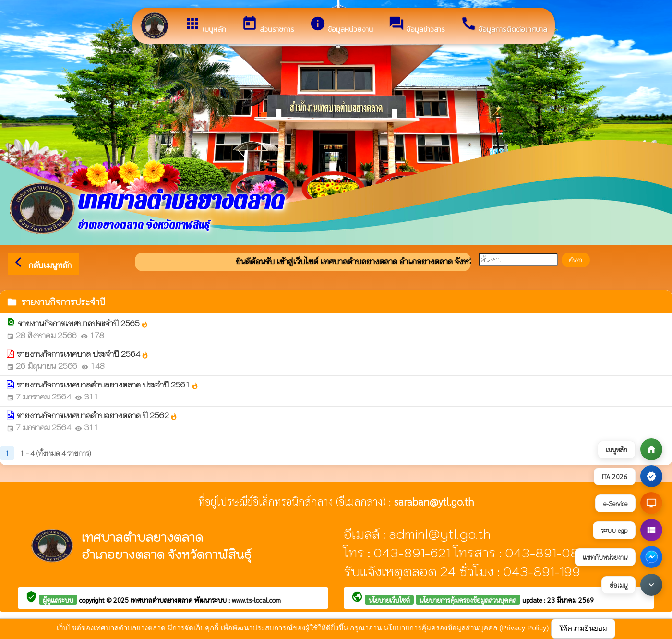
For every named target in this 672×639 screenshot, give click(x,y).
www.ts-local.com (256, 600)
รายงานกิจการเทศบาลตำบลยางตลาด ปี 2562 (97, 416)
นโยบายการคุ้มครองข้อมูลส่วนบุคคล (468, 600)
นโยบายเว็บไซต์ (389, 600)
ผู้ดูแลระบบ (58, 600)
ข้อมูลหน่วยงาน (341, 25)
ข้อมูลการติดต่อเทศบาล (504, 25)
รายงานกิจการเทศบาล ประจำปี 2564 (83, 354)
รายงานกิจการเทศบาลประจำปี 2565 (83, 323)
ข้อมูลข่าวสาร (417, 25)
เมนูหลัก (205, 25)
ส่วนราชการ (268, 25)
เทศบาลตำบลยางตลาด (162, 600)
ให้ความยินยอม (583, 628)
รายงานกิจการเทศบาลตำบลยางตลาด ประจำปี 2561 (108, 385)
